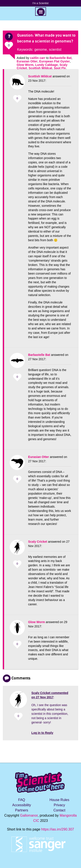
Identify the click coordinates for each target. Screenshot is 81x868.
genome (41, 50)
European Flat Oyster (55, 61)
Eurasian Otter (27, 61)
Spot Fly (60, 68)
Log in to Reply (42, 733)
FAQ (22, 800)
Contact (59, 810)
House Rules (59, 800)
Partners (22, 810)
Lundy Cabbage (47, 65)
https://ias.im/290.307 (58, 829)
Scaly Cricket (38, 542)
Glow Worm (25, 65)
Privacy (59, 805)
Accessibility (21, 805)
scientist (55, 50)
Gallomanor (29, 815)
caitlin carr (38, 58)
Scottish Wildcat (40, 68)
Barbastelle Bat (60, 58)
